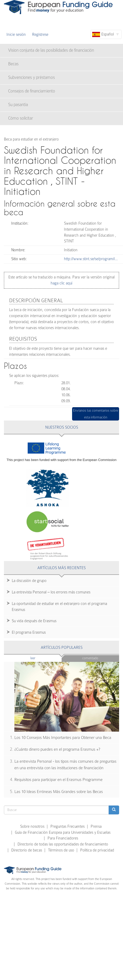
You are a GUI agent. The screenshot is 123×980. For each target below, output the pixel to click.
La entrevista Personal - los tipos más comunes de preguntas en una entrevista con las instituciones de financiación (65, 765)
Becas (13, 64)
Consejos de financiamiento (32, 91)
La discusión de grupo (29, 581)
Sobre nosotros (32, 826)
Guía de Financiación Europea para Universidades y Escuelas (63, 832)
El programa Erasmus (29, 632)
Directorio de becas (27, 850)
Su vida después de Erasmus (34, 621)
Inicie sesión (16, 34)
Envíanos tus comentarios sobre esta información (96, 414)
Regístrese (40, 34)
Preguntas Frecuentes (68, 826)
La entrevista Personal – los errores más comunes (51, 592)
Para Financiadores (63, 838)
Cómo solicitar (21, 118)
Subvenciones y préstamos (31, 77)
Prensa (96, 826)
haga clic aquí (61, 283)
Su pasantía (18, 105)
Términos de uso (61, 850)
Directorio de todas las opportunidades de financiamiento (63, 844)
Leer (43, 658)
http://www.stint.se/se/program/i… (91, 259)
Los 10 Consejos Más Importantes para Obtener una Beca (63, 738)
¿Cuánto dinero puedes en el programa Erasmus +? (57, 749)
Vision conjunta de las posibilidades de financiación (51, 50)
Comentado (90, 658)
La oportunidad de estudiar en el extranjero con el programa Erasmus (59, 607)
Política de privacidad (97, 850)
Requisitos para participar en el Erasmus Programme (58, 780)
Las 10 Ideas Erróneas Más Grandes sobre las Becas (59, 792)
